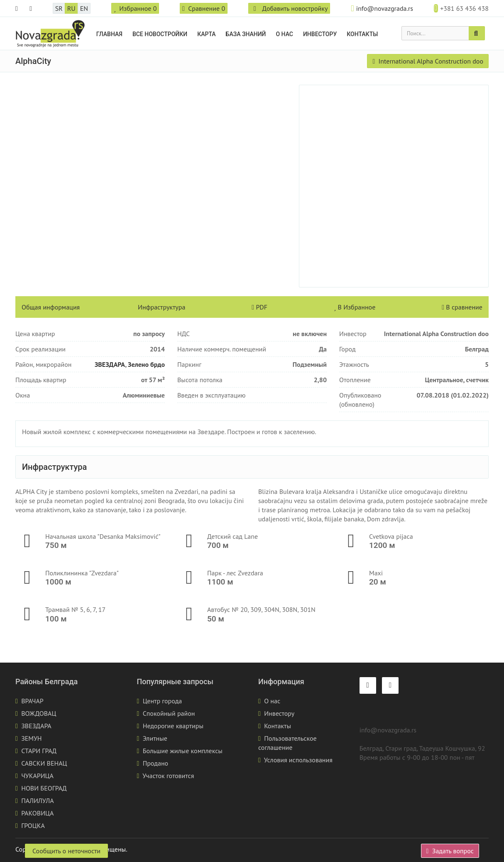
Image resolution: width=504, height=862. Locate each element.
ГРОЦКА (33, 825)
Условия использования (298, 760)
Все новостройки (160, 34)
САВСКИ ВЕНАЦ (44, 763)
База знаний (246, 34)
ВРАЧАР (32, 701)
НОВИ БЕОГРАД (44, 788)
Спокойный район (169, 713)
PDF (259, 307)
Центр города (163, 701)
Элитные (155, 738)
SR (59, 8)
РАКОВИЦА (37, 813)
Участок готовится (168, 776)
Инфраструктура (161, 307)
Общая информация (51, 307)
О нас (284, 34)
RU (71, 8)
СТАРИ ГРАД (39, 751)
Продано (156, 763)
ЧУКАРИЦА (37, 776)
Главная (109, 34)
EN (84, 8)
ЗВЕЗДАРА (110, 364)
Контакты (362, 34)
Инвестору (320, 34)
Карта (206, 34)
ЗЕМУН (32, 738)
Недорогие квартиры (173, 726)
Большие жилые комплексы (183, 751)
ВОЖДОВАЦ (39, 713)
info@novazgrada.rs (385, 8)
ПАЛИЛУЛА (37, 801)
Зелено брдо (146, 364)
